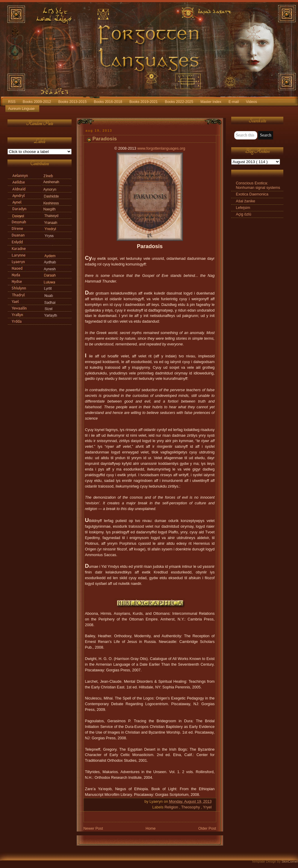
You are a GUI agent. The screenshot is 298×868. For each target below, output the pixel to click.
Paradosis (105, 139)
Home (151, 828)
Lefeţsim (243, 208)
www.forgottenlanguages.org (161, 148)
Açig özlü (244, 214)
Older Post (207, 828)
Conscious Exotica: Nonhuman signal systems (258, 185)
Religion (172, 807)
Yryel (207, 807)
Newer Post (93, 828)
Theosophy (191, 807)
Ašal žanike (246, 201)
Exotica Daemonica (252, 194)
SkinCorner (290, 861)
